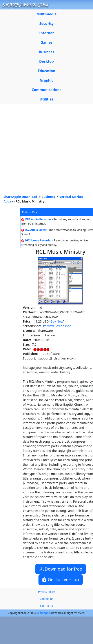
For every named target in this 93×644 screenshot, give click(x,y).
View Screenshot (57, 326)
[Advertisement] (41, 151)
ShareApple (44, 613)
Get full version (61, 579)
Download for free (61, 569)
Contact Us (46, 599)
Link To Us (46, 606)
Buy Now (57, 321)
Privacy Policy (47, 592)
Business (48, 197)
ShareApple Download (20, 197)
